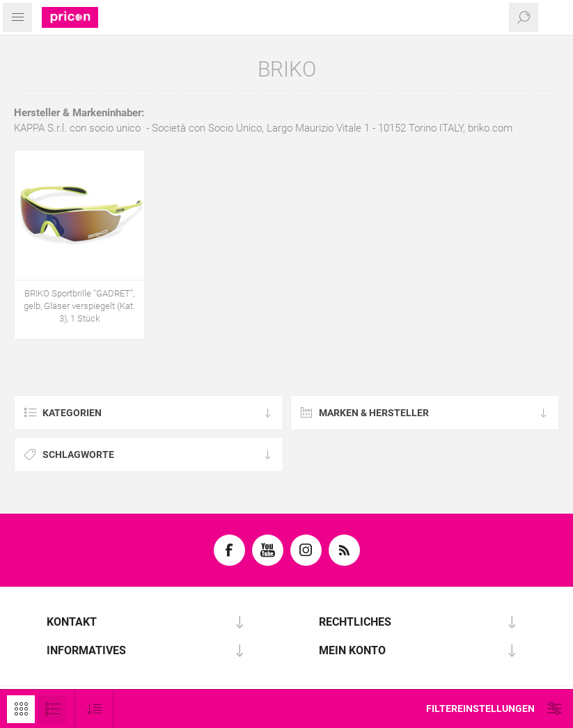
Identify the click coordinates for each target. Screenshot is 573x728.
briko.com (490, 128)
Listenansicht (52, 709)
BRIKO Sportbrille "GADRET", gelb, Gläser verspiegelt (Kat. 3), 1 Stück (79, 306)
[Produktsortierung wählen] (94, 709)
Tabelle (21, 709)
